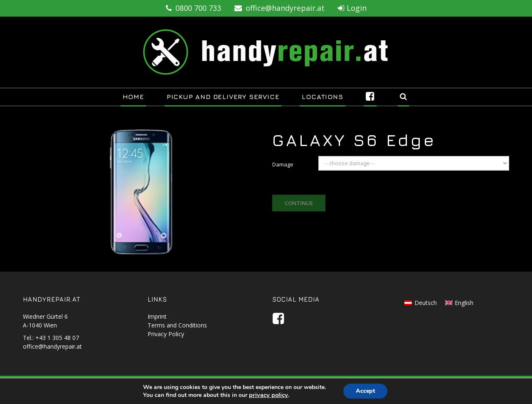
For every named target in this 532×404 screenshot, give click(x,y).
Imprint (157, 316)
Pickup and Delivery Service (223, 97)
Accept (365, 391)
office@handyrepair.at (280, 8)
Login (352, 8)
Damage (283, 164)
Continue (299, 203)
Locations (322, 97)
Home (133, 97)
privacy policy (268, 395)
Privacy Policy (166, 334)
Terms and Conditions (177, 325)
